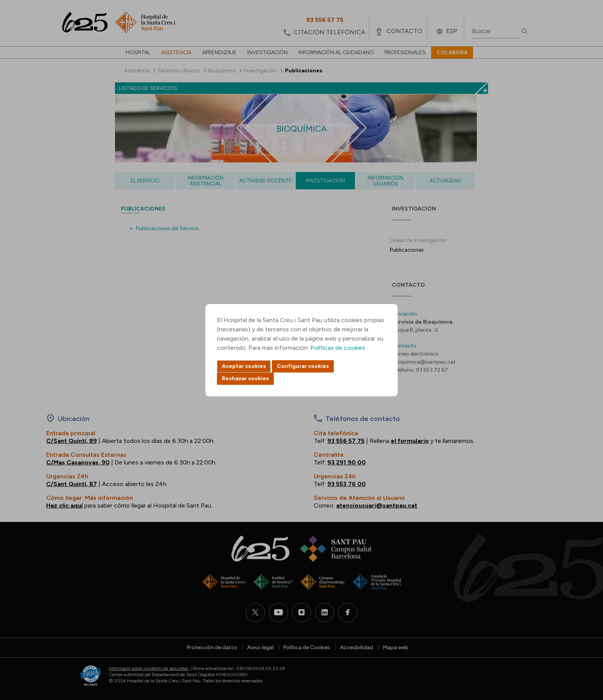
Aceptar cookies (244, 366)
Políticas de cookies (338, 348)
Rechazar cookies (245, 378)
